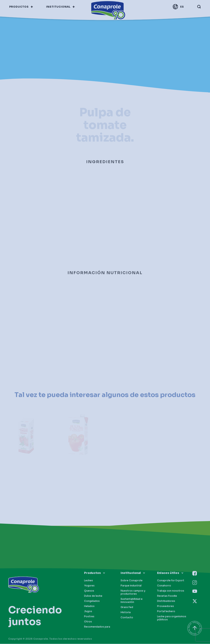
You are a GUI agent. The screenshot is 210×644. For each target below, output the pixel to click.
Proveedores (165, 606)
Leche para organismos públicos (172, 618)
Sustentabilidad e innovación (132, 600)
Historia (126, 612)
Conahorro (164, 586)
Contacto (127, 617)
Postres (89, 616)
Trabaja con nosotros (171, 591)
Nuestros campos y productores (133, 592)
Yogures (89, 586)
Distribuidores (166, 601)
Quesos (89, 591)
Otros (88, 621)
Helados (89, 606)
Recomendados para (97, 627)
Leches (88, 580)
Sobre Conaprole (132, 580)
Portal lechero (166, 611)
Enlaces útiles (168, 573)
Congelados (92, 601)
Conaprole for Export (171, 580)
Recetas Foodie (167, 596)
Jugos (88, 611)
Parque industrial (131, 586)
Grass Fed (127, 607)
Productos (92, 573)
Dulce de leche (93, 596)
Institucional (131, 573)
